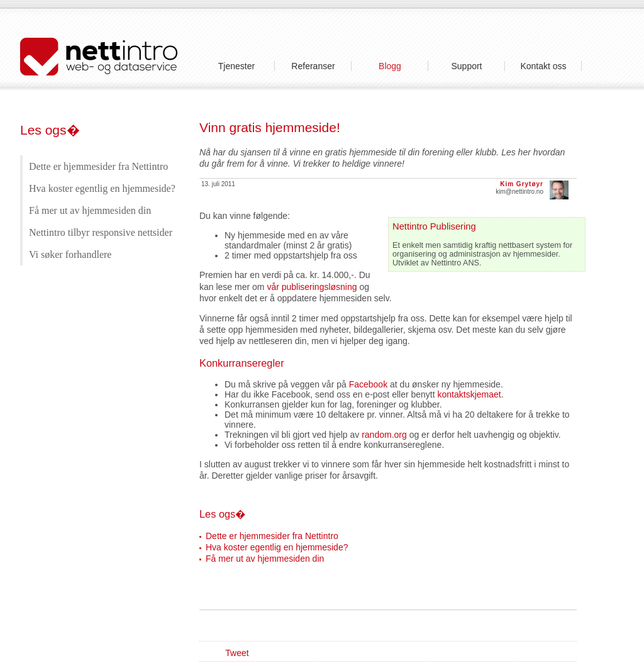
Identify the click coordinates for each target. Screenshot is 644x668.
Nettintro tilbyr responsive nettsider (101, 232)
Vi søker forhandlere (70, 254)
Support (466, 66)
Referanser (313, 66)
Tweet (237, 653)
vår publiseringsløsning (312, 287)
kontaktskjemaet (469, 394)
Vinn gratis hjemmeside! (270, 127)
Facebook (368, 384)
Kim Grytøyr (522, 184)
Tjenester (236, 66)
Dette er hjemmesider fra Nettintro (98, 166)
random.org (384, 435)
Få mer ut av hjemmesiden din (90, 210)
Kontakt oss (543, 66)
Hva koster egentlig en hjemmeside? (102, 188)
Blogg (390, 66)
